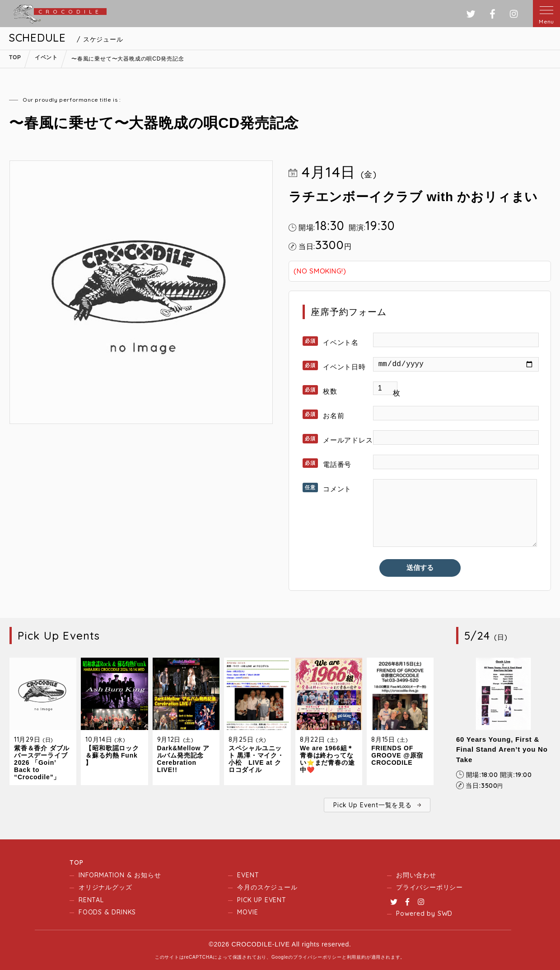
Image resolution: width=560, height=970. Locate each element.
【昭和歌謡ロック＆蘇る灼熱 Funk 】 (112, 755)
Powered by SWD (424, 913)
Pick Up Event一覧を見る (372, 805)
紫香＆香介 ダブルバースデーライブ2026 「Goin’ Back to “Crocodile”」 (42, 763)
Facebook (407, 902)
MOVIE (247, 912)
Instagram (421, 902)
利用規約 (357, 957)
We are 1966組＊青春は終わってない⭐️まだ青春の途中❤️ (327, 759)
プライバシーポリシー (429, 887)
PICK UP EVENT (261, 900)
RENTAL (91, 900)
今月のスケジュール (267, 887)
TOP (76, 862)
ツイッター (471, 14)
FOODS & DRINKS (107, 912)
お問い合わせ (416, 875)
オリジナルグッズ (105, 887)
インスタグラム (514, 14)
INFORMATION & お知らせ (120, 875)
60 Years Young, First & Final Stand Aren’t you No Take (502, 749)
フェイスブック (492, 14)
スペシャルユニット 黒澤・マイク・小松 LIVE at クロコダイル (256, 759)
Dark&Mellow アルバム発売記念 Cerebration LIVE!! (183, 759)
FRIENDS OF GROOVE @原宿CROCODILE (397, 755)
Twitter (394, 902)
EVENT (248, 875)
